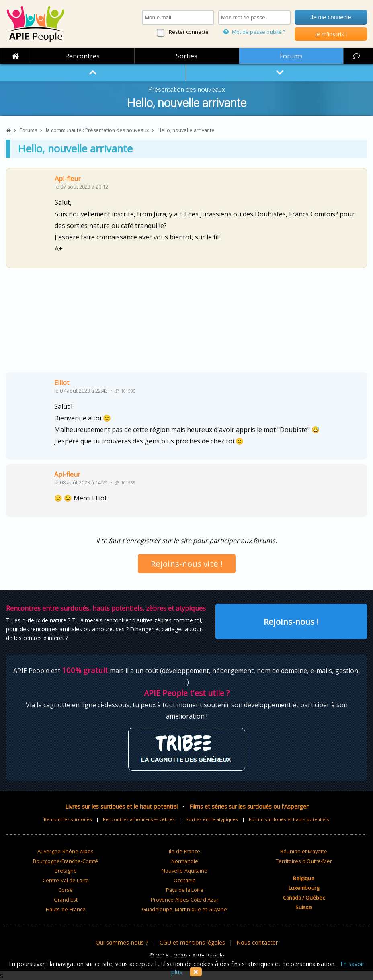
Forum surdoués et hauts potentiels (289, 819)
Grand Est (66, 900)
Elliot (62, 383)
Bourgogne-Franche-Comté (66, 861)
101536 (125, 391)
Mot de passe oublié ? (254, 32)
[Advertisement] (186, 323)
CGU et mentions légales (192, 942)
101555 (125, 483)
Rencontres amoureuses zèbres (139, 819)
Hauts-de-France (66, 909)
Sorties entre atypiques (212, 819)
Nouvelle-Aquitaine (184, 871)
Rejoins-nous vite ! (187, 564)
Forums (291, 56)
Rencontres (82, 56)
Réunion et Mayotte (304, 851)
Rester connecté (189, 32)
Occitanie (185, 880)
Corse (66, 890)
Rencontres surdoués (68, 819)
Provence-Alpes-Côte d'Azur (185, 900)
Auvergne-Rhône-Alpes (66, 851)
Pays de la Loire (185, 890)
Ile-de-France (184, 851)
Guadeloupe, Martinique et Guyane (184, 909)
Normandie (185, 861)
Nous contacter (257, 942)
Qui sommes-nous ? (122, 942)
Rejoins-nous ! (291, 622)
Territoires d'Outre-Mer (304, 861)
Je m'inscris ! (331, 34)
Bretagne (66, 871)
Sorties (187, 56)
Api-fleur (68, 179)
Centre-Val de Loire (66, 880)
